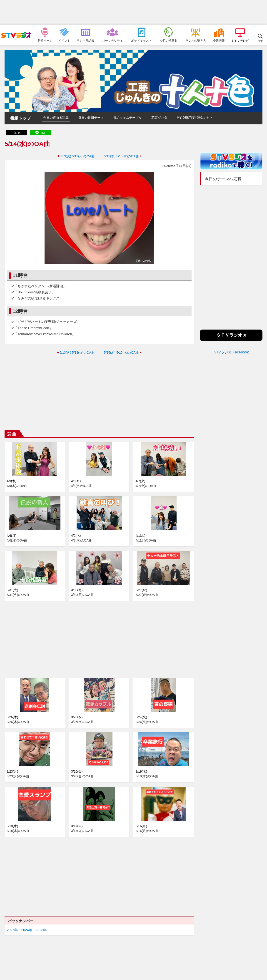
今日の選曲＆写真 (56, 118)
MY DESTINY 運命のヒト (195, 118)
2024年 (27, 930)
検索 (260, 41)
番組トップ (20, 118)
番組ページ (45, 40)
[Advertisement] (133, 13)
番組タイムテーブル (127, 118)
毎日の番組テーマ (91, 118)
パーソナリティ (112, 40)
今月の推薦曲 (169, 40)
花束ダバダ (159, 118)
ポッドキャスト (141, 40)
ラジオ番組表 (85, 40)
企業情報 (219, 40)
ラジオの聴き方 (196, 40)
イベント (64, 40)
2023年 (41, 930)
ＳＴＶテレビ (240, 40)
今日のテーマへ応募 (223, 179)
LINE (43, 133)
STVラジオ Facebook (231, 352)
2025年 (12, 930)
